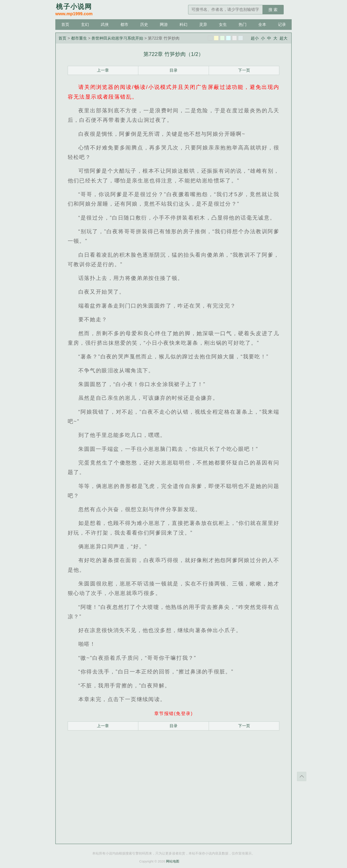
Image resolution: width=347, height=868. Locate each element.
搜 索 (273, 10)
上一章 (103, 70)
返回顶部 (302, 776)
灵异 (203, 25)
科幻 (183, 25)
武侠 (105, 25)
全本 (262, 25)
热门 (243, 25)
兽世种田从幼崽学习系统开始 (117, 38)
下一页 (244, 70)
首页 (65, 25)
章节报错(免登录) (174, 713)
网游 (164, 25)
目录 (173, 70)
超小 (255, 38)
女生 (223, 25)
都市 (124, 25)
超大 (283, 38)
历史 (144, 25)
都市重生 (79, 38)
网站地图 (173, 861)
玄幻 (85, 25)
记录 (282, 25)
